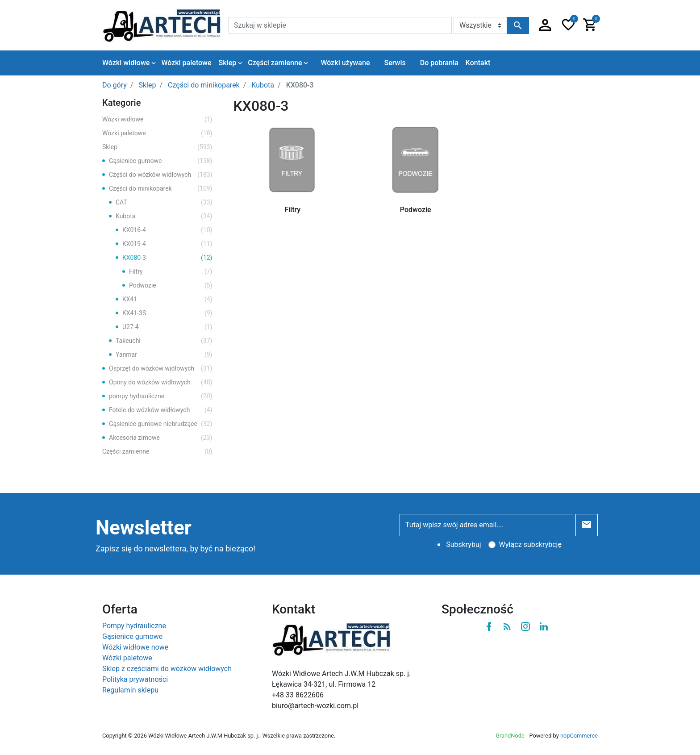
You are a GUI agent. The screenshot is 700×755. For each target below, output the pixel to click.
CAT (164, 202)
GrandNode (510, 736)
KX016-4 (167, 230)
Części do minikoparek (161, 189)
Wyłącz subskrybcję (530, 544)
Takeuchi (164, 341)
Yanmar (164, 355)
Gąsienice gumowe (161, 161)
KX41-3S (167, 313)
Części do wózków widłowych (161, 175)
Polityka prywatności (135, 679)
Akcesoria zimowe (161, 438)
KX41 (167, 299)
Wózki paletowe (157, 133)
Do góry (115, 85)
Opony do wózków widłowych (161, 382)
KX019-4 (167, 244)
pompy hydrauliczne (161, 396)
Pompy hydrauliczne (134, 626)
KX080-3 (167, 258)
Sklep (157, 147)
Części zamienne (157, 452)
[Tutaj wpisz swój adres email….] (486, 525)
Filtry (171, 272)
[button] (545, 25)
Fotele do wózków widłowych (161, 410)
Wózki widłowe (157, 119)
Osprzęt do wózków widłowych (161, 369)
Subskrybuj (463, 544)
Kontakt (478, 63)
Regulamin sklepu (130, 690)
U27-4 (167, 327)
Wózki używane (345, 63)
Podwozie (171, 286)
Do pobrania (439, 63)
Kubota (164, 216)
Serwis (395, 63)
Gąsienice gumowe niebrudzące (161, 424)
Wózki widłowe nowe (135, 647)
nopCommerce (579, 736)
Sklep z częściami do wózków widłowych (167, 669)
